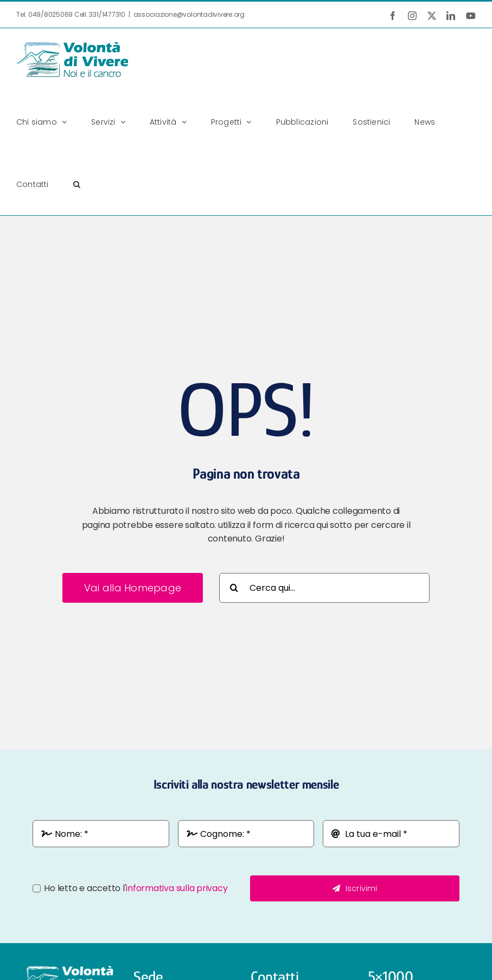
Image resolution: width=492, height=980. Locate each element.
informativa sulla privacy (177, 888)
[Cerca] (234, 588)
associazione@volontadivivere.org (189, 14)
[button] (77, 184)
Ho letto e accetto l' (136, 888)
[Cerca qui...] (324, 588)
